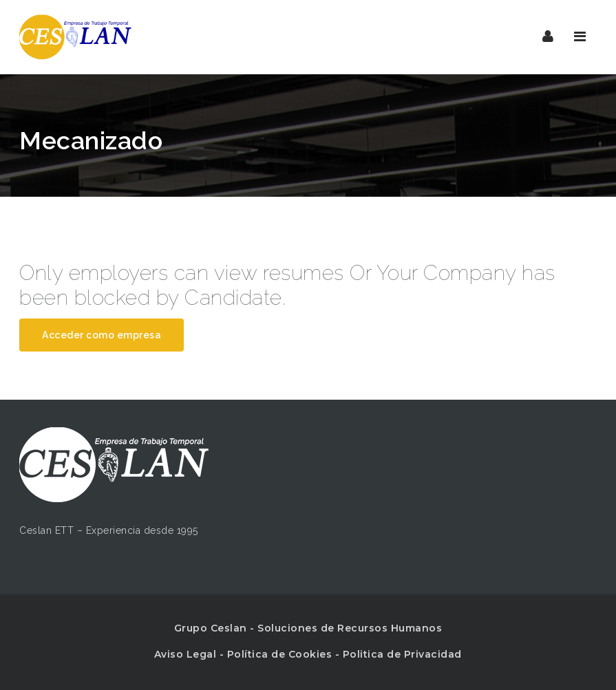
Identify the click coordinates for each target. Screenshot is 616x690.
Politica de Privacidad (402, 654)
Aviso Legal (185, 654)
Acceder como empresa (102, 335)
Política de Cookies (280, 654)
